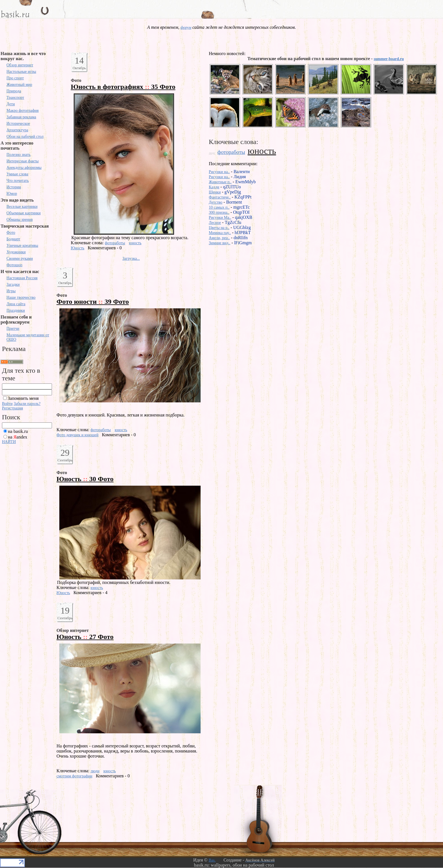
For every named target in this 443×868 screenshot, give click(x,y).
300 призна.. (219, 212)
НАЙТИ (9, 442)
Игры (11, 291)
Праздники (16, 310)
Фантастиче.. (220, 197)
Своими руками (20, 259)
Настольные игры (21, 72)
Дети (11, 104)
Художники (16, 252)
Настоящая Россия (22, 278)
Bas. (212, 860)
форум (186, 28)
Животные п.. (220, 182)
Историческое (18, 124)
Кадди (214, 187)
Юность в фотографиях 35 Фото (123, 87)
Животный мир (19, 85)
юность (135, 243)
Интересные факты (23, 161)
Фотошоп (14, 265)
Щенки (215, 192)
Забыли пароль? (27, 404)
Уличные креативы (22, 246)
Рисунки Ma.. (220, 218)
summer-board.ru (389, 59)
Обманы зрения (20, 220)
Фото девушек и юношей (78, 435)
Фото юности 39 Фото (93, 302)
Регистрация (12, 408)
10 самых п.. (219, 207)
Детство (216, 202)
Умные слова (17, 174)
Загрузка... (131, 259)
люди (95, 771)
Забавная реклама (21, 117)
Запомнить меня (23, 398)
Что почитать (18, 181)
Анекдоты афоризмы (24, 168)
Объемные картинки (24, 213)
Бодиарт (13, 239)
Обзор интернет (20, 65)
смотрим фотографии (74, 776)
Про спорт (15, 78)
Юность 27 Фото (85, 637)
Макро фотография (23, 111)
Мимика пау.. (220, 233)
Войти (7, 404)
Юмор (12, 194)
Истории (14, 187)
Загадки (13, 284)
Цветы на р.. (219, 228)
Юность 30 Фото (85, 479)
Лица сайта (16, 304)
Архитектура (17, 130)
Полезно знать (19, 155)
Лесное (215, 223)
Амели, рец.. (219, 238)
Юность (78, 248)
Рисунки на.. (219, 172)
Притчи (13, 329)
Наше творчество (21, 297)
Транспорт (15, 98)
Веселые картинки (22, 207)
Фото (11, 233)
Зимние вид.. (220, 243)
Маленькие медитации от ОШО (28, 337)
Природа (14, 91)
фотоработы (115, 243)
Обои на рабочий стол (25, 137)
